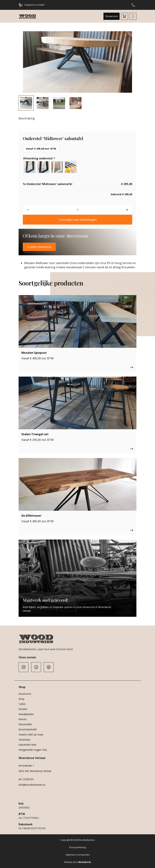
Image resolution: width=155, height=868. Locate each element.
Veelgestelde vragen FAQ (33, 750)
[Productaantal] (77, 210)
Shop (21, 699)
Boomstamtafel (28, 729)
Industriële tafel (27, 745)
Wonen (23, 719)
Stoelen (23, 709)
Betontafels (25, 724)
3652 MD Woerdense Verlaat (35, 771)
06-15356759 (26, 779)
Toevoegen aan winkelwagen (77, 220)
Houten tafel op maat (31, 734)
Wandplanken (26, 714)
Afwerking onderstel (39, 158)
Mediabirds (85, 862)
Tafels (22, 704)
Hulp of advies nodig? (133, 5)
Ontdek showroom (39, 247)
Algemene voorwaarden (78, 855)
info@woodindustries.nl (32, 785)
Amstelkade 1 (26, 766)
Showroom (112, 16)
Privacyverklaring (77, 847)
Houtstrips (24, 740)
